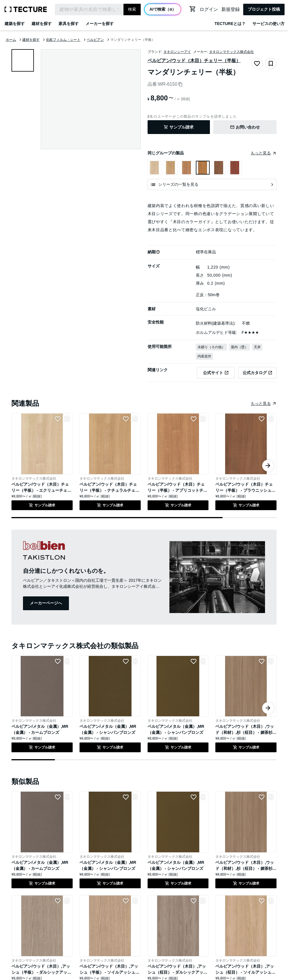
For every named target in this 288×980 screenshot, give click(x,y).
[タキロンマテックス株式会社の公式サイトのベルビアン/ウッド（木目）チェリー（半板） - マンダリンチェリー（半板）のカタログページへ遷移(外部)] (257, 373)
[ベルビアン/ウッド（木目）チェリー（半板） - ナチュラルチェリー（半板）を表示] (171, 168)
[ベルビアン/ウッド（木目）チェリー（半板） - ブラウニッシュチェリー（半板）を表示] (219, 168)
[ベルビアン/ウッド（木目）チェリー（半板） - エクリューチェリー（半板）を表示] (154, 168)
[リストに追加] (67, 419)
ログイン (209, 9)
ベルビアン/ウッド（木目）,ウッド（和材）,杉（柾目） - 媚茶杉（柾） (245, 732)
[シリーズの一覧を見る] (212, 184)
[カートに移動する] (193, 9)
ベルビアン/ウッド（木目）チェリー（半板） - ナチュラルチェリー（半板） (109, 490)
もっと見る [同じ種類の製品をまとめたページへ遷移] (261, 403)
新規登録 (231, 9)
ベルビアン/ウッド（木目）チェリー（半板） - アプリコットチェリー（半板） (177, 490)
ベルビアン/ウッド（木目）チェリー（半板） (194, 61)
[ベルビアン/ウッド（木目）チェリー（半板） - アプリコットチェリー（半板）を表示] (187, 168)
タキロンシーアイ (177, 52)
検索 (132, 9)
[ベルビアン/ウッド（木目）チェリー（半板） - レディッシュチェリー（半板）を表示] (235, 168)
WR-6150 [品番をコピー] (170, 84)
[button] (158, 252)
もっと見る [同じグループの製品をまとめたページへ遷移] (261, 153)
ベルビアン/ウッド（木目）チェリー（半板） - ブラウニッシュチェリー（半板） (245, 490)
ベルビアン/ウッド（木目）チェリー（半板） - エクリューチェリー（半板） (41, 490)
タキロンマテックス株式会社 (231, 52)
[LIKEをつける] (58, 419)
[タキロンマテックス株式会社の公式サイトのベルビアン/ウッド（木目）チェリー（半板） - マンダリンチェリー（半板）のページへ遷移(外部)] (216, 373)
